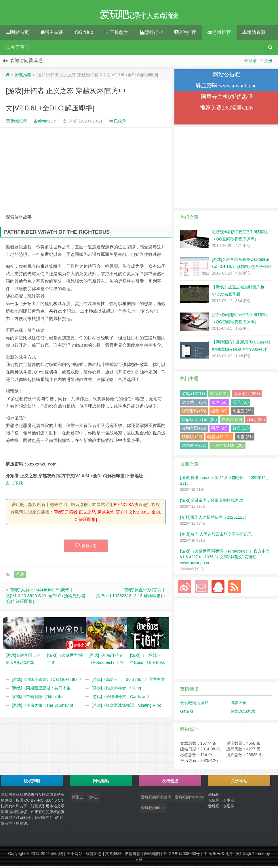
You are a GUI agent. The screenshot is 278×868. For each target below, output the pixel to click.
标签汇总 (94, 855)
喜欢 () (86, 547)
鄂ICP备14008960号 (182, 855)
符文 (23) (241, 430)
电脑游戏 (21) (219, 438)
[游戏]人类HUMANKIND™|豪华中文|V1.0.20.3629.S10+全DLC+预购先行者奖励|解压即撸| (46, 597)
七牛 (230, 855)
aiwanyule (47, 123)
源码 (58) (241, 404)
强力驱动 (243, 855)
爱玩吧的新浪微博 (156, 799)
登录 (253, 62)
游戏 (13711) (193, 395)
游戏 (20, 576)
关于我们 (17, 49)
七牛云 (93, 799)
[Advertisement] (86, 170)
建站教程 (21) (194, 447)
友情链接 (133, 855)
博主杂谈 (52, 34)
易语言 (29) (232, 421)
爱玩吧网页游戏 (194, 704)
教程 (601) (219, 395)
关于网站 (75, 855)
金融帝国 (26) (194, 430)
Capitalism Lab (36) (199, 421)
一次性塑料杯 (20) (227, 447)
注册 (268, 62)
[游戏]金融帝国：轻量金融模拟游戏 (212, 502)
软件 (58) (219, 404)
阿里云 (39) (243, 413)
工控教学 (117, 34)
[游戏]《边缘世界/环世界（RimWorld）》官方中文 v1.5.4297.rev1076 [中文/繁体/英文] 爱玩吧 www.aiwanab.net (225, 559)
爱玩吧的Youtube (189, 799)
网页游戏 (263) (247, 395)
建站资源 (254, 34)
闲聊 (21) (245, 438)
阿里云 (78, 799)
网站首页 (17, 34)
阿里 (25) (219, 430)
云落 (139, 861)
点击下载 (14, 485)
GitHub (84, 34)
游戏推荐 (219, 34)
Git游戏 (187, 713)
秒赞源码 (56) (194, 413)
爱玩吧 (57, 855)
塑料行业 (151, 34)
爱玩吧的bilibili (153, 809)
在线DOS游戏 (243, 713)
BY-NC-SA (124, 506)
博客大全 (238, 704)
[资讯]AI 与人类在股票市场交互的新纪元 (216, 536)
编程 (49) (219, 413)
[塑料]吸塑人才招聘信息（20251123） (214, 519)
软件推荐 (185, 34)
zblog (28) (256, 421)
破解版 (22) (192, 438)
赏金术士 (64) (194, 404)
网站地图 (152, 855)
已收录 (120, 123)
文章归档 (113, 855)
